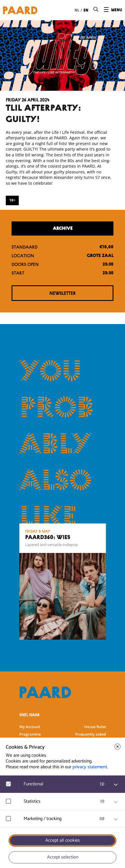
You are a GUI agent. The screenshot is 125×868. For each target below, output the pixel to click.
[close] (117, 747)
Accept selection (63, 857)
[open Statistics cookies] (116, 802)
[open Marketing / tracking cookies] (116, 819)
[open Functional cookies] (116, 785)
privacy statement (90, 767)
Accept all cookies (63, 840)
